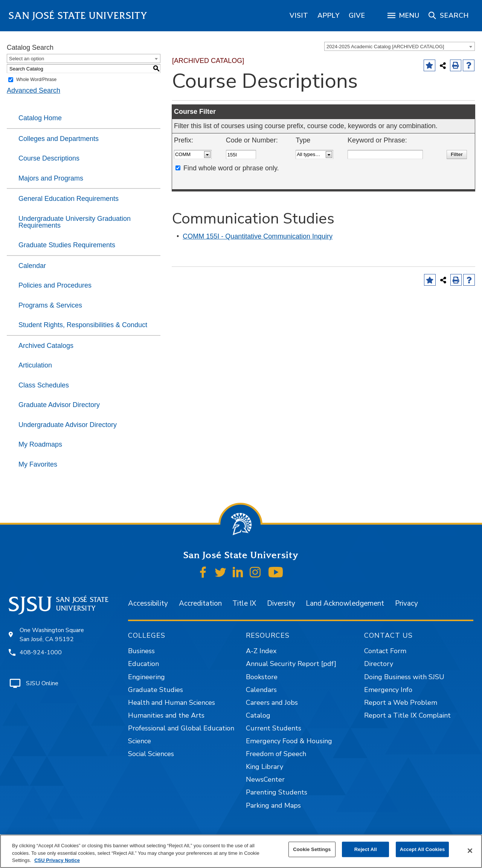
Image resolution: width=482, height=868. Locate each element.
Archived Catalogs (46, 346)
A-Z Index (261, 651)
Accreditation (200, 603)
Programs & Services (50, 305)
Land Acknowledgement (345, 603)
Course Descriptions (49, 158)
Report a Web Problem (401, 703)
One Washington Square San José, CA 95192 (52, 635)
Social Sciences (151, 754)
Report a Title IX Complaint (407, 715)
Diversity (281, 603)
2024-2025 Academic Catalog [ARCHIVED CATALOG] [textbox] (385, 47)
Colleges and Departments (59, 139)
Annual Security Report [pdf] (291, 664)
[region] (299, 15)
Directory (379, 664)
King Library (265, 767)
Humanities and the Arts (166, 715)
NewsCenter (265, 779)
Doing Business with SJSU (404, 677)
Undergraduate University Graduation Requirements (75, 222)
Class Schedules (44, 385)
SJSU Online (42, 683)
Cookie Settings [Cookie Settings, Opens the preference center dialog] (312, 849)
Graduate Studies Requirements (67, 245)
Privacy (406, 603)
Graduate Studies (156, 690)
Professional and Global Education (181, 728)
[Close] (470, 851)
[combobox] (400, 46)
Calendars (261, 690)
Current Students (274, 728)
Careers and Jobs (272, 703)
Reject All (366, 849)
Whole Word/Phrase (36, 80)
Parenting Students (277, 792)
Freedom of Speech (276, 754)
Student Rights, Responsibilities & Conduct (83, 325)
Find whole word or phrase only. (231, 168)
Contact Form (385, 651)
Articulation (35, 365)
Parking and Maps (273, 805)
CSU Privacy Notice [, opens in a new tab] (57, 860)
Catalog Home (40, 118)
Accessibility (148, 603)
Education (143, 664)
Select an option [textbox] (27, 59)
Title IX (244, 603)
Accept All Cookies (423, 849)
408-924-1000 (41, 652)
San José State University (78, 16)
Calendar (32, 266)
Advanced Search (34, 90)
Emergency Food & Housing (289, 741)
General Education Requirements (69, 199)
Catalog (258, 715)
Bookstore (262, 677)
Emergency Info (388, 690)
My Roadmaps (40, 444)
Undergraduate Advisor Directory (68, 425)
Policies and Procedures (55, 285)
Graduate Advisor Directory (59, 405)
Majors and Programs (51, 178)
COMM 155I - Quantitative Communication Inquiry (258, 236)
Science (140, 741)
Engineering (146, 677)
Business (141, 651)
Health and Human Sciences (172, 703)
